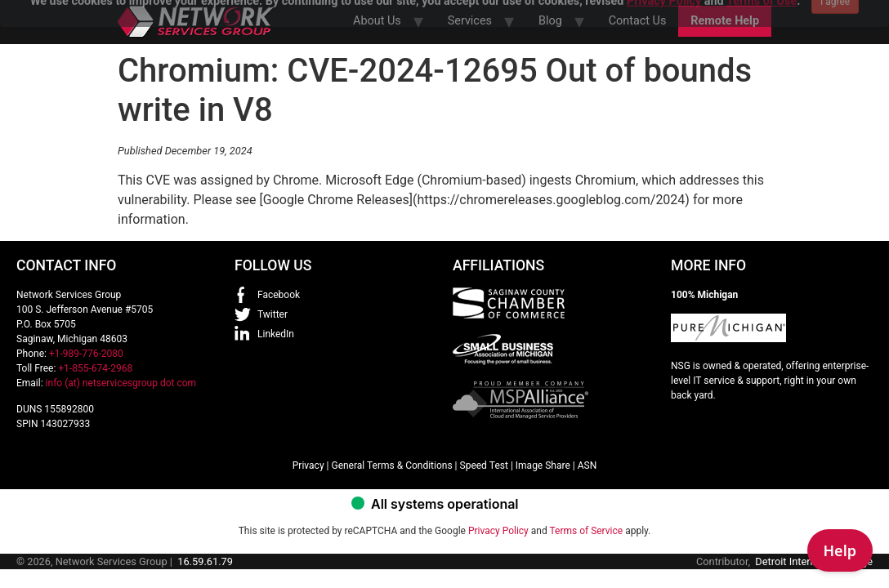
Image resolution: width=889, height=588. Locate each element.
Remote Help (725, 21)
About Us (377, 21)
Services (470, 21)
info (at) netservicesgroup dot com (121, 383)
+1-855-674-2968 (95, 368)
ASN (587, 465)
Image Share (543, 465)
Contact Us (638, 21)
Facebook (279, 295)
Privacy (308, 465)
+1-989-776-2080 (86, 354)
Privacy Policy (498, 531)
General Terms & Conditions (391, 465)
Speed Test (484, 465)
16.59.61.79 (205, 561)
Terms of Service (586, 531)
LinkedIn (276, 334)
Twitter (273, 314)
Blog (550, 21)
